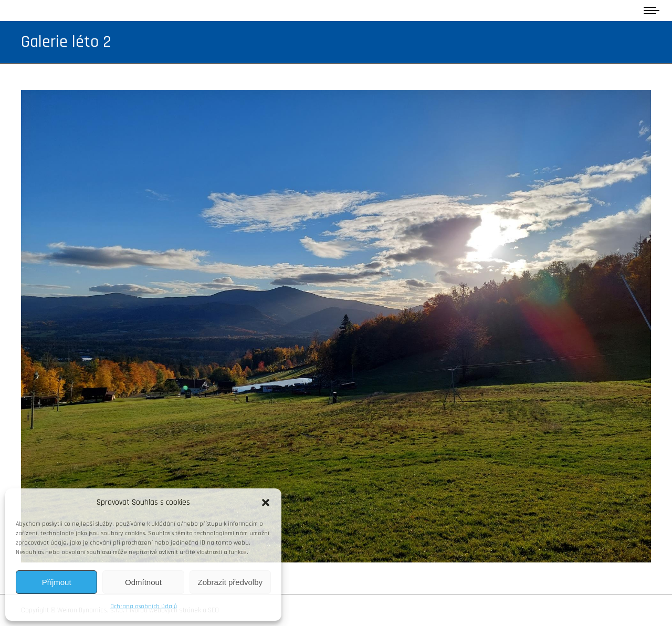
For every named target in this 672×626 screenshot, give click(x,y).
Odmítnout (143, 582)
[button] (266, 503)
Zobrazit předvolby (230, 582)
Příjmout (57, 582)
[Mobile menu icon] (652, 11)
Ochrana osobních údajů (144, 606)
